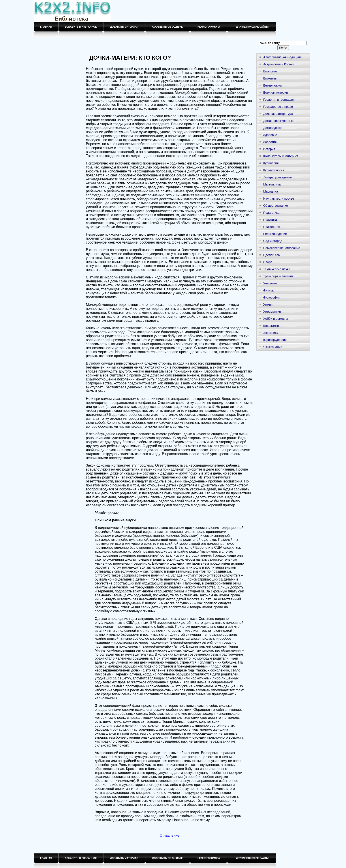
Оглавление (169, 835)
